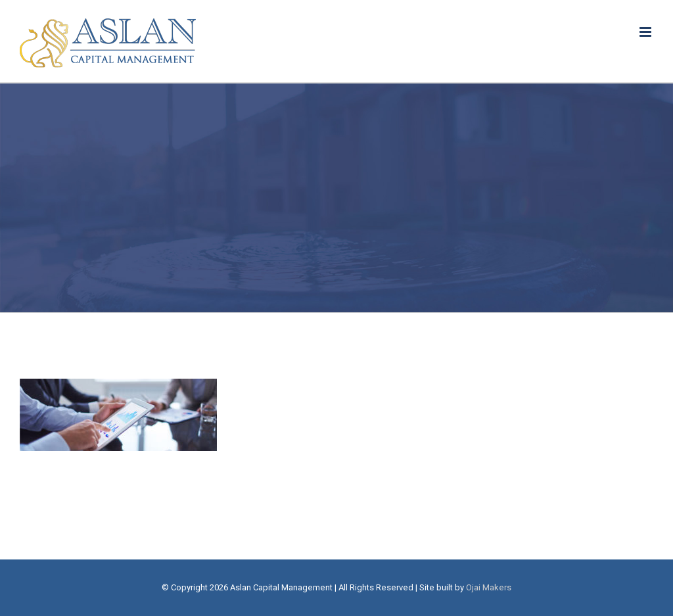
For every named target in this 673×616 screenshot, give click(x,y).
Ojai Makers (489, 587)
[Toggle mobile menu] (646, 32)
